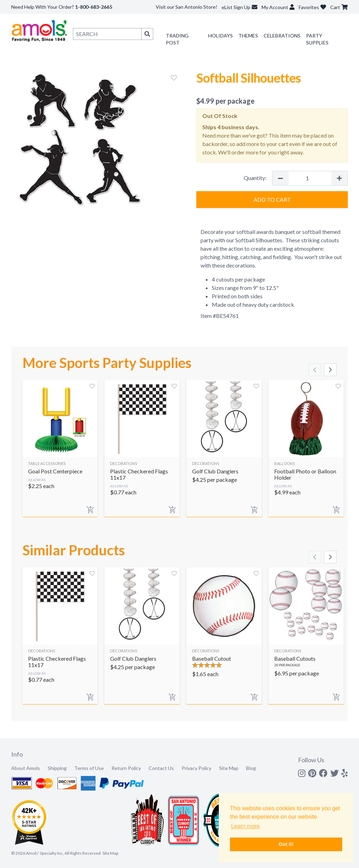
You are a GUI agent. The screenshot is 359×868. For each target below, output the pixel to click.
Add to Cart (272, 199)
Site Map (229, 768)
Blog (251, 768)
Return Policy (126, 768)
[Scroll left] (315, 370)
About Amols (26, 768)
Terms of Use (89, 768)
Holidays (221, 36)
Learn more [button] (245, 826)
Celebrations (282, 36)
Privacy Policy (197, 768)
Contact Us (161, 768)
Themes (248, 36)
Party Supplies (317, 39)
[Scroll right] (330, 370)
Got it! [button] (286, 844)
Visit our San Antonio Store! (187, 7)
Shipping (57, 768)
